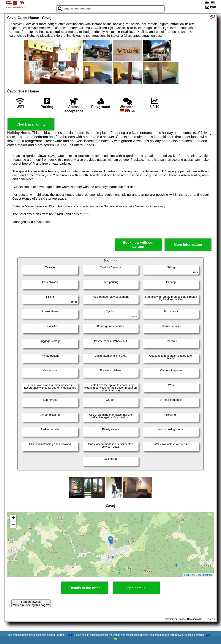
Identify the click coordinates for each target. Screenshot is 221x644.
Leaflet (188, 575)
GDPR (210, 635)
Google (70, 635)
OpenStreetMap (204, 575)
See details (136, 588)
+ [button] (13, 518)
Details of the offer (85, 588)
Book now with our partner (138, 245)
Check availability (31, 124)
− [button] (13, 525)
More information (188, 245)
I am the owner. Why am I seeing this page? (31, 603)
